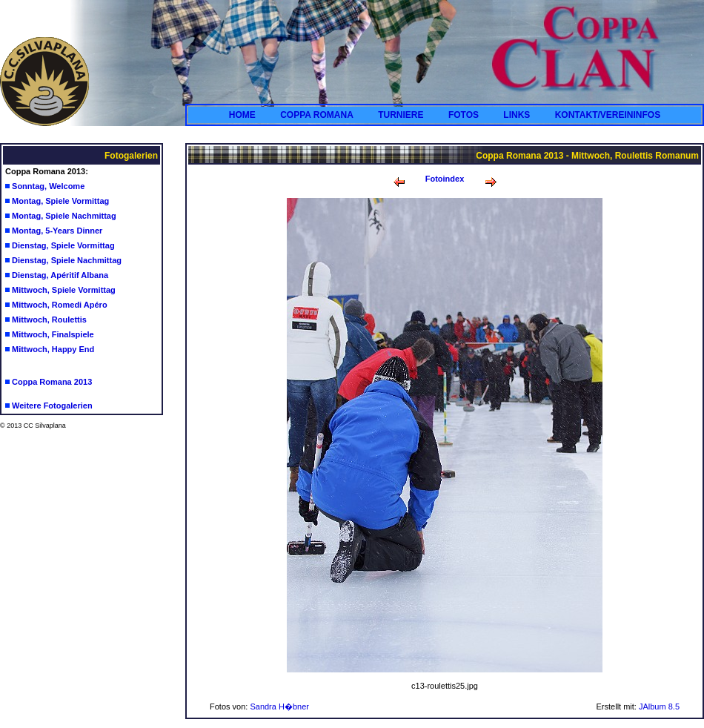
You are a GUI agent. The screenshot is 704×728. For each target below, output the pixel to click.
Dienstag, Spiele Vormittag (63, 245)
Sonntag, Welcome (48, 186)
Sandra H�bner (279, 707)
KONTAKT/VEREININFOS (608, 115)
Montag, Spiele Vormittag (60, 201)
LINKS (517, 115)
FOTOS (464, 115)
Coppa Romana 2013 (52, 382)
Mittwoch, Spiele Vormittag (64, 290)
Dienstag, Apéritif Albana (60, 275)
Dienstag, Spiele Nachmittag (67, 260)
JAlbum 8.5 (659, 707)
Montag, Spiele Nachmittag (64, 216)
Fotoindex (445, 179)
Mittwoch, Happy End (53, 349)
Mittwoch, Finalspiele (53, 334)
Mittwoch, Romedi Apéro (60, 305)
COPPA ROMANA (317, 115)
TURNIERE (401, 115)
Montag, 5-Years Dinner (57, 231)
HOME (242, 115)
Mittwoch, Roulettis (49, 320)
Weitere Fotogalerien (52, 406)
